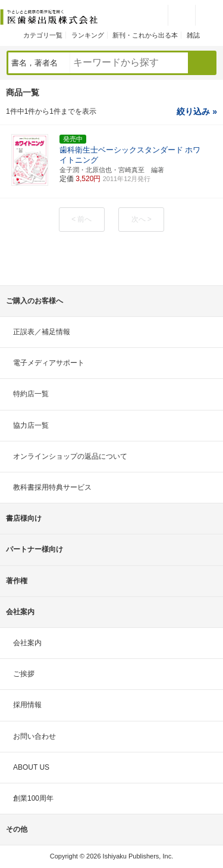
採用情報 (27, 705)
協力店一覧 (31, 425)
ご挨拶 (24, 674)
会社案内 (27, 643)
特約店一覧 (31, 394)
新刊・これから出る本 (145, 35)
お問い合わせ (34, 736)
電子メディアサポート (49, 363)
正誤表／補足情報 (42, 332)
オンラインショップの (70, 456)
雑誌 (193, 35)
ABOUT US (31, 767)
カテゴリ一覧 (43, 35)
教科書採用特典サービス (52, 487)
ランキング (88, 35)
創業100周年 (33, 798)
